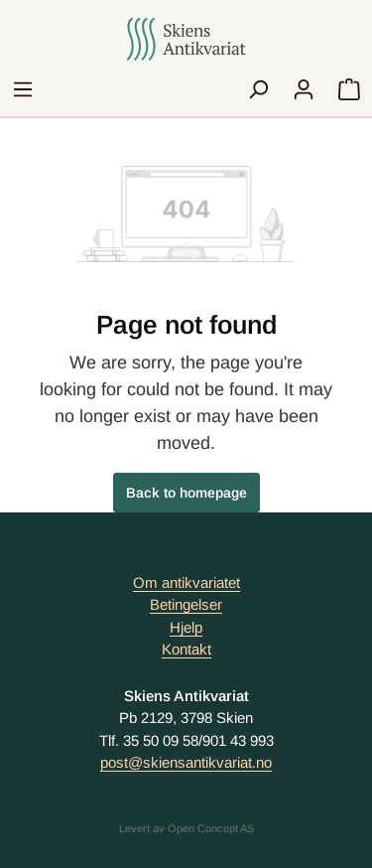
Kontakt (186, 649)
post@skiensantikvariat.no (186, 762)
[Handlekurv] (349, 89)
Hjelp (186, 627)
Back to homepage (186, 493)
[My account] (304, 89)
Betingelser (186, 604)
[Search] (258, 89)
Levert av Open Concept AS (186, 828)
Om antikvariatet (186, 582)
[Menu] (23, 89)
